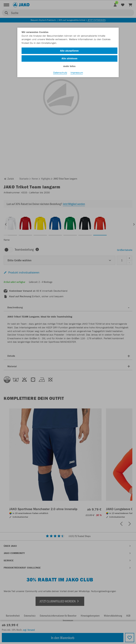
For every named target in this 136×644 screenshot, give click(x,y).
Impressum (77, 73)
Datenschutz (60, 73)
